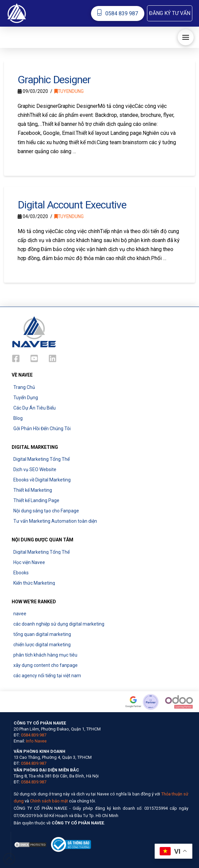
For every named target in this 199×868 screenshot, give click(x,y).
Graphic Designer (54, 80)
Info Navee (36, 741)
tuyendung (69, 91)
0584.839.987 (34, 735)
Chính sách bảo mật (49, 801)
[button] (170, 13)
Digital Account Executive (72, 205)
